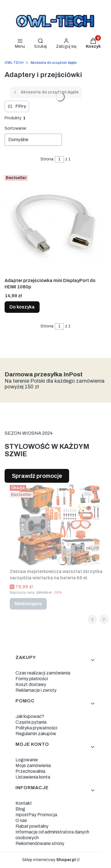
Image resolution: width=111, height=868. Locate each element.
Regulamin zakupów (36, 734)
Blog (20, 809)
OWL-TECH (14, 63)
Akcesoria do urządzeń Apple (53, 63)
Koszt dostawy (31, 684)
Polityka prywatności (36, 728)
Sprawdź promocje (37, 476)
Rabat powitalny (32, 826)
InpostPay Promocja (36, 815)
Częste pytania (31, 722)
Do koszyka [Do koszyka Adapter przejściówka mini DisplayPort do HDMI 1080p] (22, 307)
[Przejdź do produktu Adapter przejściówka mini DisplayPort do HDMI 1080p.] (55, 224)
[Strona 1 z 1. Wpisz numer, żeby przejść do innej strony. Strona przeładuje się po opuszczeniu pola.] (59, 159)
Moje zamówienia (33, 766)
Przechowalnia (30, 771)
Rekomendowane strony (40, 843)
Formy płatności (32, 679)
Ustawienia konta (33, 777)
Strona (47, 159)
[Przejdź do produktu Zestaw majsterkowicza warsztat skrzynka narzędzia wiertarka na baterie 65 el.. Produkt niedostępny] (58, 524)
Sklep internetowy (49, 860)
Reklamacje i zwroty (36, 690)
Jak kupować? (30, 716)
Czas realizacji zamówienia (43, 673)
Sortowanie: (16, 128)
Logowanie (27, 760)
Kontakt (24, 803)
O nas (21, 820)
